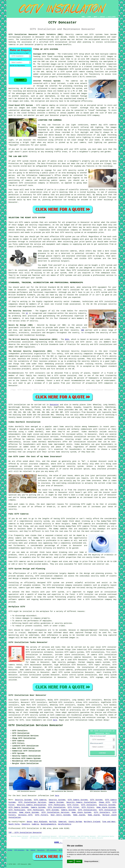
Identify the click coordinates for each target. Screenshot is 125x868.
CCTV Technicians (57, 805)
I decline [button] (78, 861)
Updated (33, 850)
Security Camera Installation (81, 802)
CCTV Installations (87, 810)
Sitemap (10, 850)
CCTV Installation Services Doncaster (36, 725)
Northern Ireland (92, 822)
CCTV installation (79, 720)
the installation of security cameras (97, 667)
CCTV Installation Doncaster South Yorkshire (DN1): (36, 34)
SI (27, 313)
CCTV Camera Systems (78, 800)
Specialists (41, 850)
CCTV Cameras (40, 800)
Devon (29, 822)
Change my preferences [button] (91, 861)
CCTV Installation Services (32, 802)
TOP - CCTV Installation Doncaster (25, 833)
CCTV (76, 54)
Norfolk (53, 822)
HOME (83, 17)
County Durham (75, 822)
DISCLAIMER (112, 17)
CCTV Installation (57, 807)
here (55, 720)
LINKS (89, 17)
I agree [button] (70, 861)
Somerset (62, 822)
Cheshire (26, 824)
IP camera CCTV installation (102, 655)
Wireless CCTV (25, 815)
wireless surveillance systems (35, 675)
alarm (110, 466)
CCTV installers (73, 412)
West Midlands (41, 822)
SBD (83, 330)
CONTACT (103, 17)
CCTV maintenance (33, 665)
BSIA (67, 339)
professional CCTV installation (90, 670)
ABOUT (96, 17)
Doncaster (54, 405)
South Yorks (14, 824)
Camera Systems (56, 802)
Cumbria (35, 824)
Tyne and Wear (109, 822)
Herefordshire (65, 824)
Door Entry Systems (61, 815)
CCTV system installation (45, 573)
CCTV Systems (96, 800)
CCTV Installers (89, 805)
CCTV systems (45, 710)
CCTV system (60, 40)
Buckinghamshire (48, 824)
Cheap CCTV (104, 802)
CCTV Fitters (88, 807)
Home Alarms (79, 815)
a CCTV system (65, 72)
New (28, 850)
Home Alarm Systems (106, 807)
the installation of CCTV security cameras (59, 657)
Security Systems (23, 800)
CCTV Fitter (73, 805)
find (16, 700)
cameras (22, 562)
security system (42, 521)
